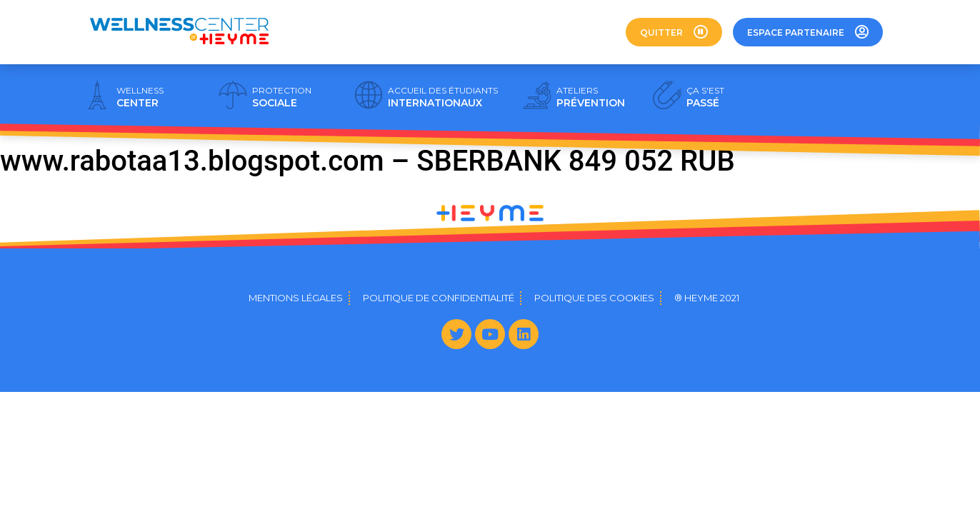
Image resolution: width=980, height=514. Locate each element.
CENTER (140, 97)
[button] (674, 32)
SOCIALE (282, 97)
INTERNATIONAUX (443, 97)
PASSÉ (705, 97)
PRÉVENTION (591, 97)
